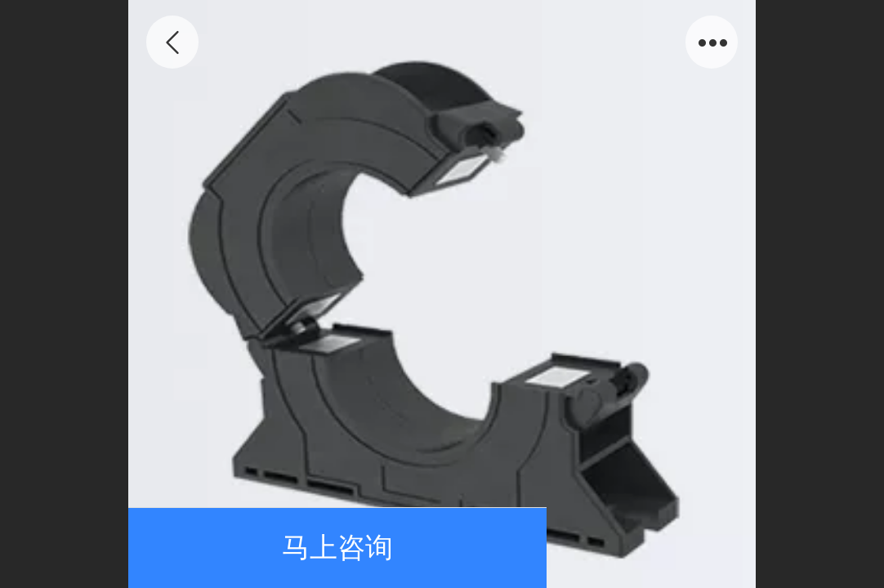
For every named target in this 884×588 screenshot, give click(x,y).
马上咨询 (337, 548)
